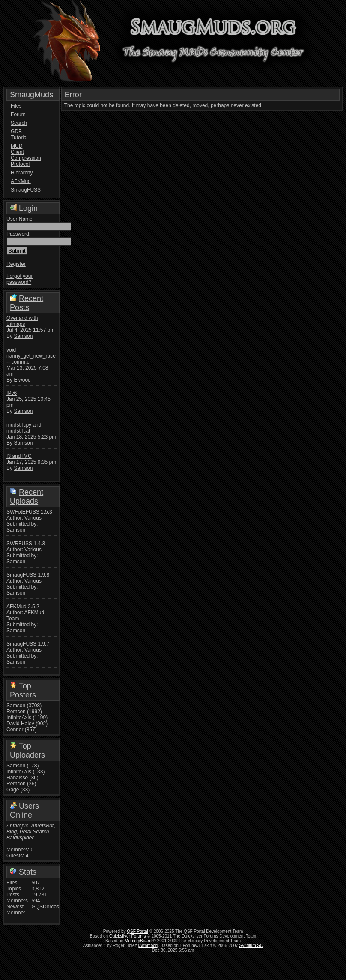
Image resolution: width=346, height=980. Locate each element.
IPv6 (12, 393)
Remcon (16, 712)
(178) (33, 766)
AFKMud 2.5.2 (23, 607)
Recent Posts (27, 303)
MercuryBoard (138, 941)
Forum (18, 114)
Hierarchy (22, 173)
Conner (15, 730)
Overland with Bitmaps (22, 321)
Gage (13, 790)
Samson (23, 336)
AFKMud (21, 181)
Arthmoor (148, 945)
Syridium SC (251, 945)
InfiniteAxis (19, 718)
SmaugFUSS (22, 190)
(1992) (34, 712)
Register (16, 264)
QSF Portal (137, 931)
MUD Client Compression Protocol (22, 155)
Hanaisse (17, 778)
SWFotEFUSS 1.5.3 (29, 512)
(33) (25, 790)
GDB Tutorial (19, 135)
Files (16, 106)
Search (19, 123)
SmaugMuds (31, 95)
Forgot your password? (19, 279)
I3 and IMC (19, 456)
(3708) (34, 706)
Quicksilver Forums (128, 936)
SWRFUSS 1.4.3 (26, 544)
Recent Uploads (27, 497)
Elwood (22, 380)
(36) (34, 778)
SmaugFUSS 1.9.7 (28, 644)
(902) (42, 724)
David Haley (20, 724)
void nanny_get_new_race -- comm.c (31, 356)
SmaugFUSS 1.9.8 (28, 575)
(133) (39, 772)
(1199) (40, 718)
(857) (31, 730)
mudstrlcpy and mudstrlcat (24, 428)
